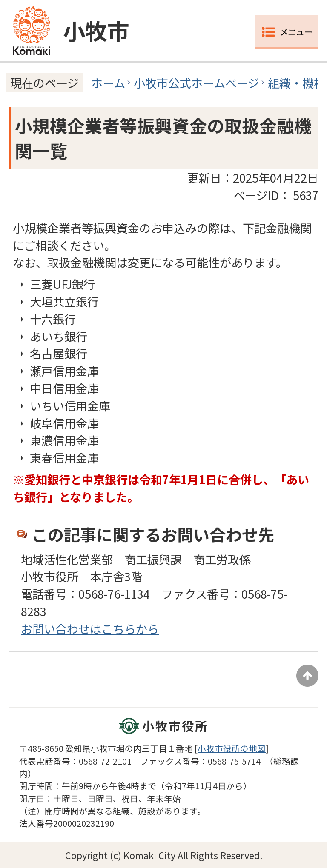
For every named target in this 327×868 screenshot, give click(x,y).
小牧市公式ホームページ (196, 83)
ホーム (108, 83)
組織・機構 (297, 83)
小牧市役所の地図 (232, 748)
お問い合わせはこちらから (90, 628)
